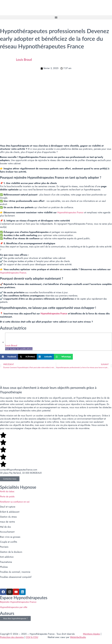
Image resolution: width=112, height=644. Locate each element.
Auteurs (7, 613)
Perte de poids (7, 496)
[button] (56, 17)
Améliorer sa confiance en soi (15, 502)
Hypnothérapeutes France (70, 212)
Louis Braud (11, 345)
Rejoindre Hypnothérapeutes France (18, 602)
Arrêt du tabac (7, 491)
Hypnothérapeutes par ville (14, 607)
